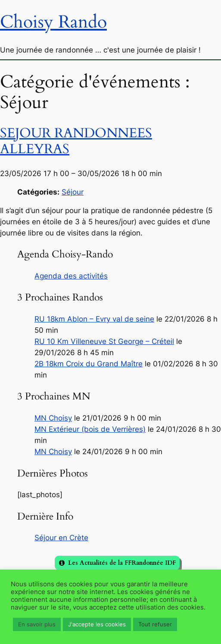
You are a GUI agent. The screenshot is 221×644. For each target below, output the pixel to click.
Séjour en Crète (61, 538)
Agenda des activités (71, 276)
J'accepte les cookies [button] (97, 624)
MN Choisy (53, 418)
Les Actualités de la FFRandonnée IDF (122, 563)
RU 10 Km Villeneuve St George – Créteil (104, 341)
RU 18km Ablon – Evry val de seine (94, 319)
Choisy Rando (53, 22)
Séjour (73, 192)
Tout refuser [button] (155, 624)
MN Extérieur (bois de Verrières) (90, 429)
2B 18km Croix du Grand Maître (89, 364)
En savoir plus (37, 624)
